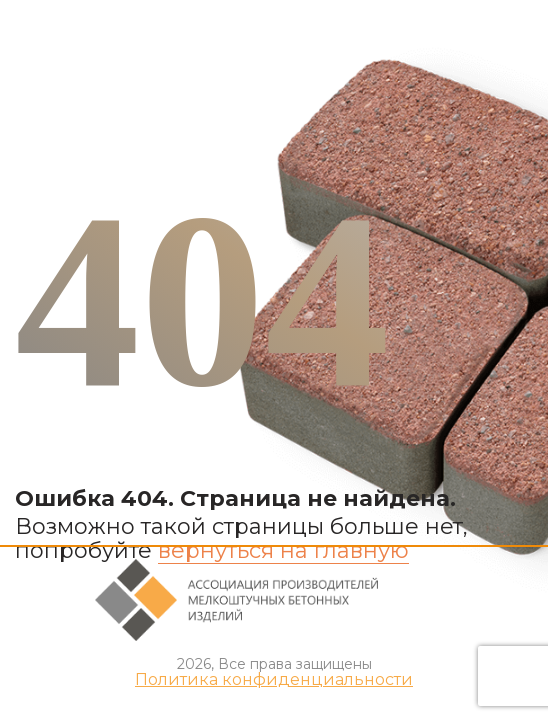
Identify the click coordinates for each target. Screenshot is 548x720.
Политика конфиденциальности (274, 680)
